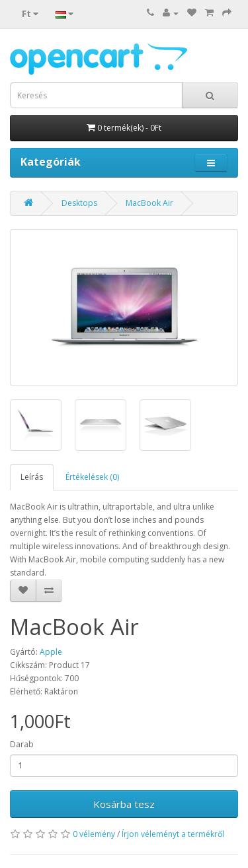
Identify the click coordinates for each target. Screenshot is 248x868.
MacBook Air (149, 203)
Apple (51, 652)
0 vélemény (94, 834)
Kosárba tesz (124, 804)
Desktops (79, 203)
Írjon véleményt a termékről (173, 834)
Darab (22, 744)
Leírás (32, 477)
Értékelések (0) (92, 477)
